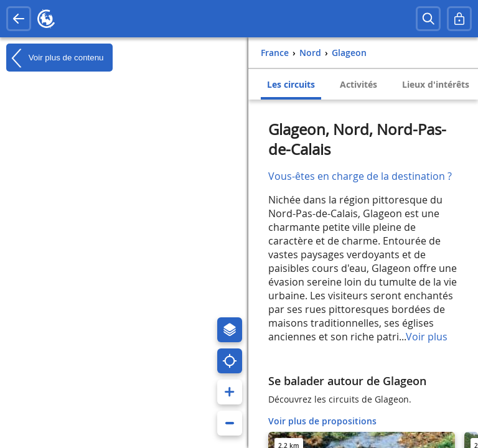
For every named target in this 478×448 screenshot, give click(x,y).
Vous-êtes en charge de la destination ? (360, 176)
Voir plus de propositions (322, 421)
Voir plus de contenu (55, 58)
